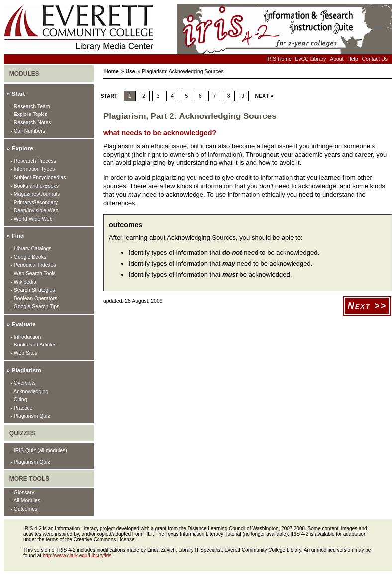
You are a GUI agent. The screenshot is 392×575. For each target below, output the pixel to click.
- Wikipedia (24, 282)
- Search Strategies (33, 290)
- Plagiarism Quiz (31, 416)
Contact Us (375, 59)
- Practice (22, 408)
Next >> (367, 306)
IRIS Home (279, 59)
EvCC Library (311, 59)
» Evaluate (21, 324)
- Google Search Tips (35, 306)
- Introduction (26, 337)
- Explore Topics (29, 114)
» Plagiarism (24, 370)
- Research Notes (31, 123)
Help (352, 59)
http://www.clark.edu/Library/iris (77, 555)
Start (108, 96)
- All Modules (26, 501)
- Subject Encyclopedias (39, 177)
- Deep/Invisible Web (35, 210)
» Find (15, 236)
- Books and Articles (34, 345)
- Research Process (34, 161)
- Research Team (31, 106)
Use (130, 71)
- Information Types (33, 169)
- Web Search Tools (33, 274)
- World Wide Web (32, 219)
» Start (16, 93)
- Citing (19, 400)
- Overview (23, 383)
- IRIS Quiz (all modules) (39, 450)
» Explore (20, 148)
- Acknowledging (30, 392)
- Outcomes (24, 509)
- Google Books (29, 257)
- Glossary (23, 493)
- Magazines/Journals (36, 194)
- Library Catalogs (31, 249)
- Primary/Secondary (35, 202)
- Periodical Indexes (34, 265)
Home (112, 71)
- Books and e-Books (35, 186)
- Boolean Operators (34, 298)
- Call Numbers (28, 131)
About (337, 59)
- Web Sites (24, 353)
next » (264, 96)
